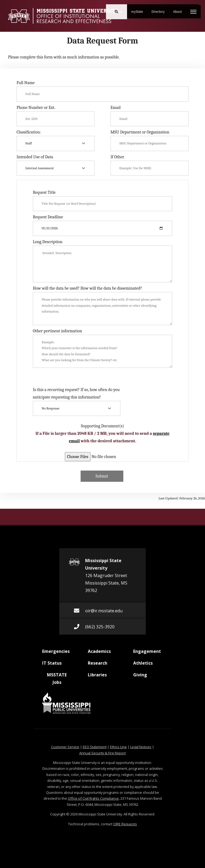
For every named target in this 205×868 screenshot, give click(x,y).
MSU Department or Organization (140, 132)
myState (139, 10)
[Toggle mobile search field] (117, 12)
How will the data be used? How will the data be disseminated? (87, 288)
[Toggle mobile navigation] (193, 12)
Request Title (44, 192)
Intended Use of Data (35, 157)
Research (98, 665)
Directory (160, 10)
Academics (99, 653)
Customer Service (65, 747)
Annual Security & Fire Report (102, 753)
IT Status (52, 665)
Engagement (147, 653)
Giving (140, 677)
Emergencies (56, 653)
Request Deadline (48, 217)
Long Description (48, 242)
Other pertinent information (58, 331)
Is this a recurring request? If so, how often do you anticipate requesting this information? (76, 393)
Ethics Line (118, 747)
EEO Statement (95, 747)
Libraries (97, 677)
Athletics (143, 665)
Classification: (29, 132)
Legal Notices (141, 747)
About (180, 10)
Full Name (26, 83)
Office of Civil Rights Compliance (93, 798)
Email (116, 108)
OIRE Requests (125, 824)
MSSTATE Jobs (54, 678)
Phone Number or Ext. (36, 108)
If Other (117, 157)
